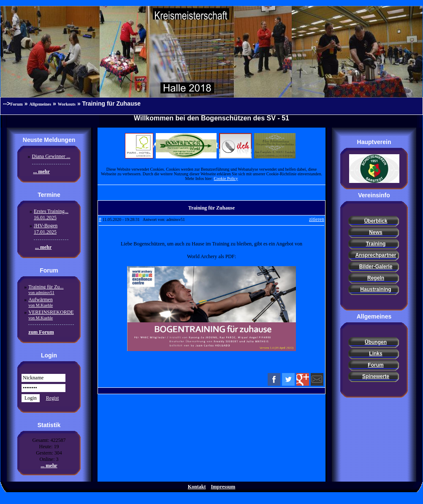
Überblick (376, 221)
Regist (53, 398)
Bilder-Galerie (376, 267)
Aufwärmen (41, 302)
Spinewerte (376, 376)
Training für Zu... (46, 289)
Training (376, 244)
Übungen (376, 342)
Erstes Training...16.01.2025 (51, 214)
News (376, 232)
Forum (17, 104)
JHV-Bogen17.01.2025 (46, 229)
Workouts (67, 104)
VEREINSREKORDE (51, 315)
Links (376, 354)
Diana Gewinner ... (51, 156)
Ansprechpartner (376, 255)
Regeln (376, 278)
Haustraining (376, 289)
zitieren (317, 219)
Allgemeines (41, 104)
